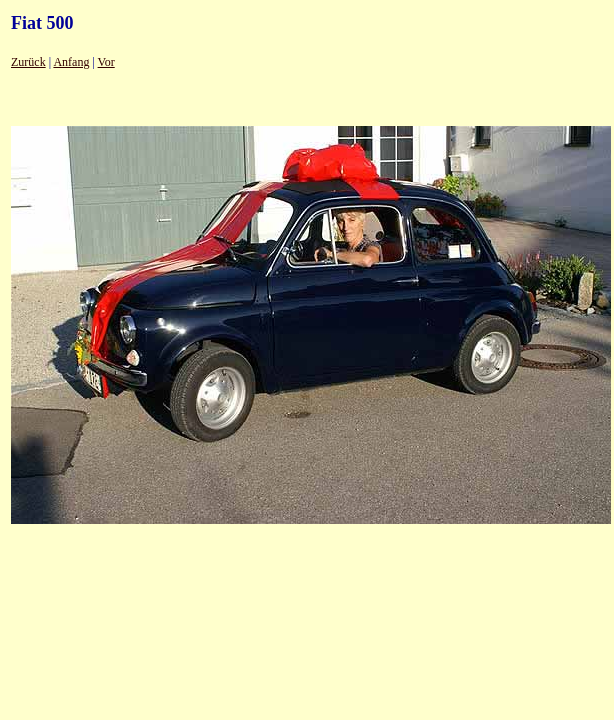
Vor (106, 62)
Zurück (28, 62)
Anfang (71, 62)
